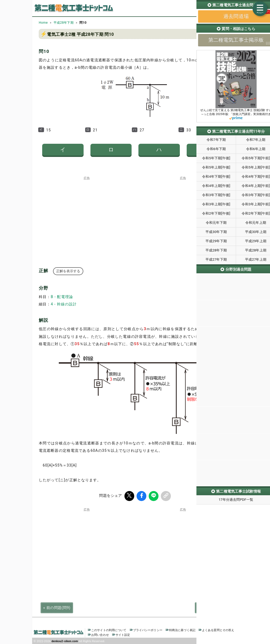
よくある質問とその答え (218, 629)
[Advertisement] (87, 213)
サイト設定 (123, 634)
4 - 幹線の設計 (64, 304)
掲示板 (230, 13)
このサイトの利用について (109, 629)
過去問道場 (211, 13)
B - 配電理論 (62, 297)
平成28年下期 (64, 23)
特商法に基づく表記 (182, 629)
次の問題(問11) (211, 607)
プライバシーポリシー (148, 629)
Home (43, 23)
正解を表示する (68, 271)
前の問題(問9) (58, 607)
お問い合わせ (100, 634)
